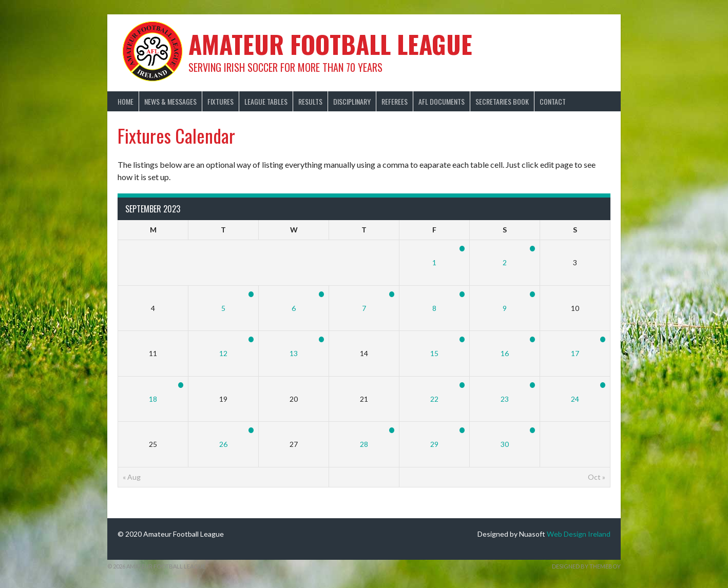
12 (223, 353)
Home (126, 101)
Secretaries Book (502, 101)
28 (364, 444)
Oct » (597, 477)
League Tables (266, 101)
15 (434, 353)
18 (153, 399)
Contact (553, 101)
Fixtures (221, 101)
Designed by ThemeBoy (586, 566)
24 (575, 399)
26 (223, 444)
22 (434, 399)
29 (434, 444)
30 (505, 444)
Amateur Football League (330, 44)
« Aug (132, 477)
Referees (395, 101)
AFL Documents (442, 101)
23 (505, 399)
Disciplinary (352, 101)
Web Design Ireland (579, 534)
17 (575, 353)
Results (310, 101)
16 (505, 353)
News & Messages (170, 101)
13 (294, 353)
